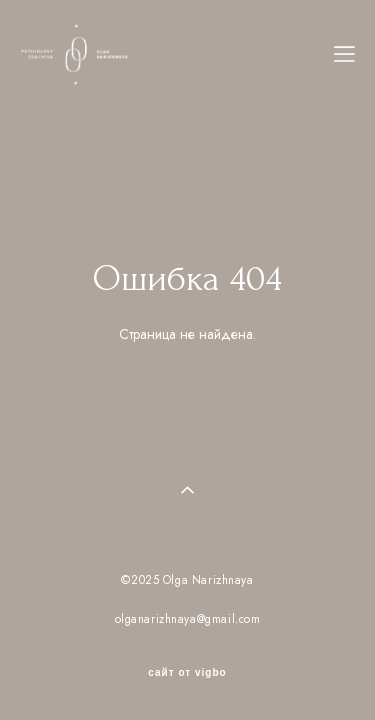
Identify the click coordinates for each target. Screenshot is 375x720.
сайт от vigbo (187, 655)
